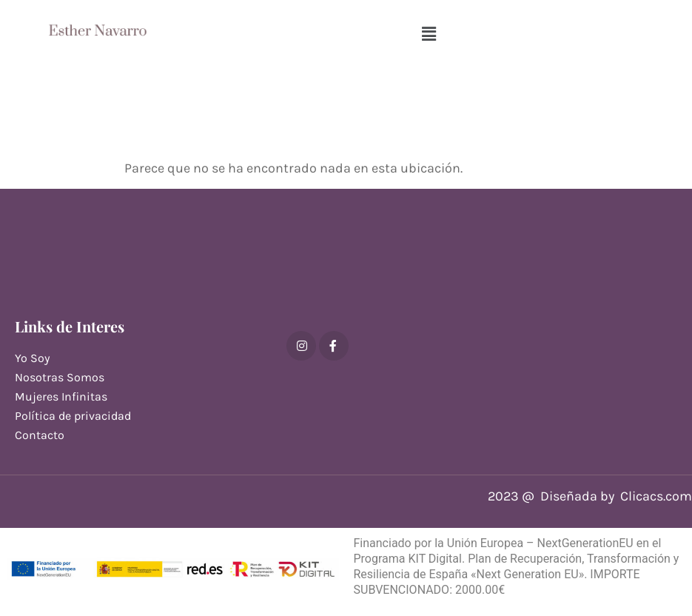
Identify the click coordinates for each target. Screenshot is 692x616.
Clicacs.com (656, 496)
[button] (429, 34)
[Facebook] (334, 346)
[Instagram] (301, 346)
